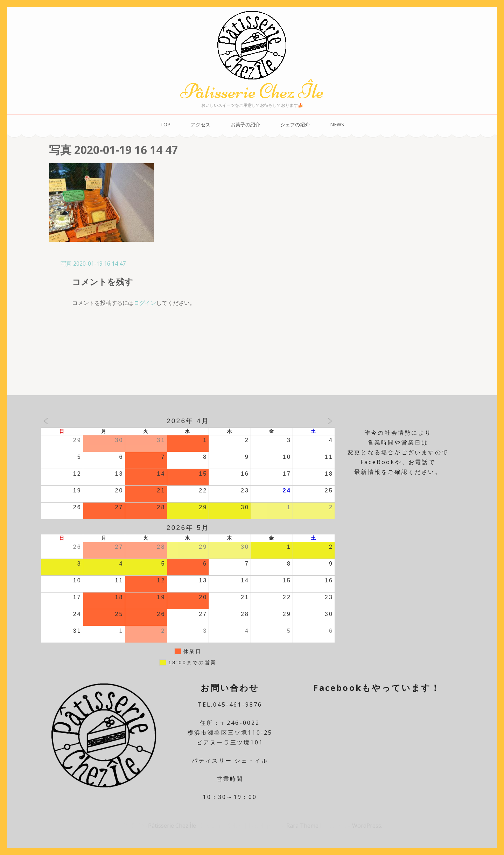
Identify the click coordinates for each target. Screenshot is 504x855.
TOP (165, 124)
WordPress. (367, 826)
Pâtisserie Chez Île (252, 91)
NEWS (337, 124)
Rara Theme (303, 826)
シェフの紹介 (295, 124)
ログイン (145, 303)
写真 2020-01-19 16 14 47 (93, 264)
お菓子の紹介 (245, 124)
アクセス (201, 124)
